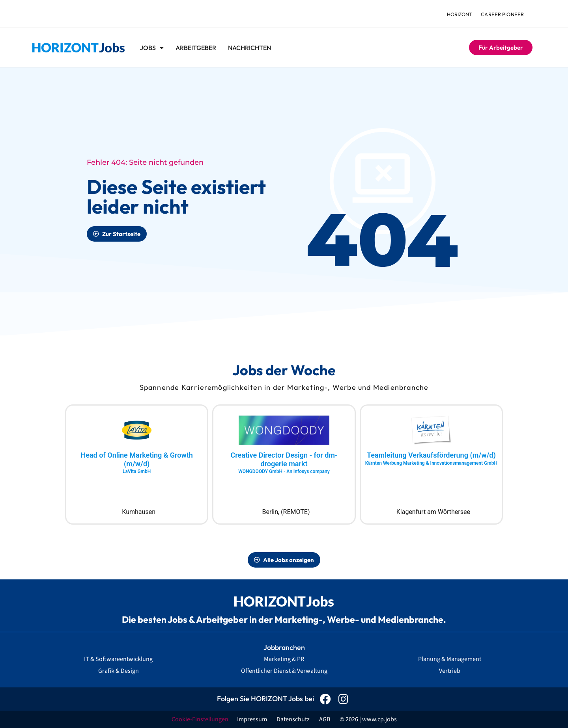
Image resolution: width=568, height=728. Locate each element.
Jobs (152, 48)
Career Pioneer (502, 14)
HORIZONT (458, 14)
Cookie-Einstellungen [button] (200, 719)
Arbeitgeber (196, 48)
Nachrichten (249, 48)
